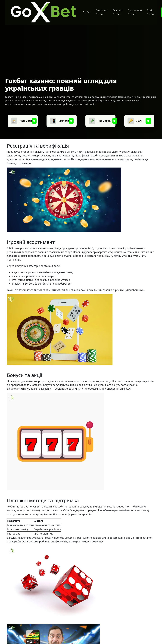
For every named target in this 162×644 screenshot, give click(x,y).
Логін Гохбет (151, 12)
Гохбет (87, 12)
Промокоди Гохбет (135, 12)
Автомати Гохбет (102, 12)
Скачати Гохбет (117, 12)
